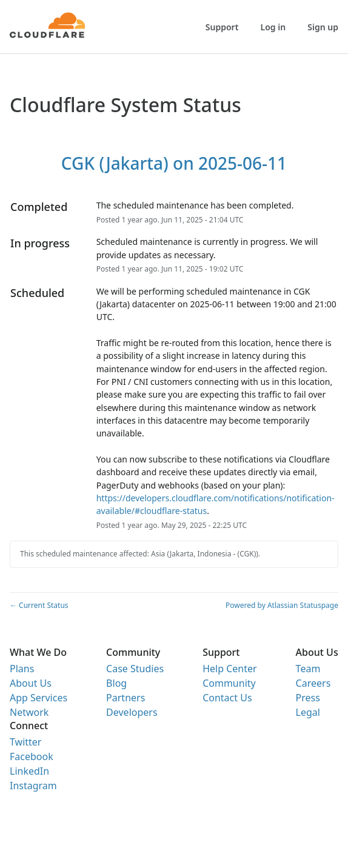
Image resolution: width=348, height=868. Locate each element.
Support (222, 27)
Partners (125, 698)
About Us (31, 683)
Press (308, 698)
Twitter (25, 742)
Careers (313, 683)
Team (308, 669)
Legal (308, 712)
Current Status (39, 605)
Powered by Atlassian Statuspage (282, 605)
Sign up (323, 27)
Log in (273, 27)
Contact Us (227, 698)
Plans (22, 669)
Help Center (229, 669)
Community (229, 683)
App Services (38, 698)
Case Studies (135, 669)
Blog (116, 683)
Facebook (32, 756)
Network (29, 712)
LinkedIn (29, 771)
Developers (132, 712)
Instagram (33, 786)
